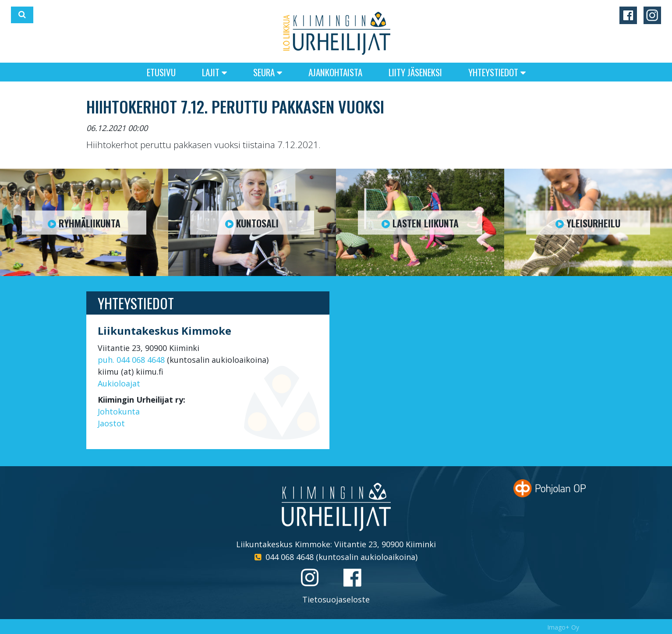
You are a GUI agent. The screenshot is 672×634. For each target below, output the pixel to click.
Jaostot (111, 423)
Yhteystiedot (497, 72)
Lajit (214, 72)
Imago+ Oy (563, 627)
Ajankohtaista (335, 72)
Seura (268, 72)
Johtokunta (119, 411)
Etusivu (161, 72)
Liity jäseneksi (415, 72)
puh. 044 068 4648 (131, 360)
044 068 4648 (290, 557)
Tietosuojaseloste (336, 599)
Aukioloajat (119, 383)
